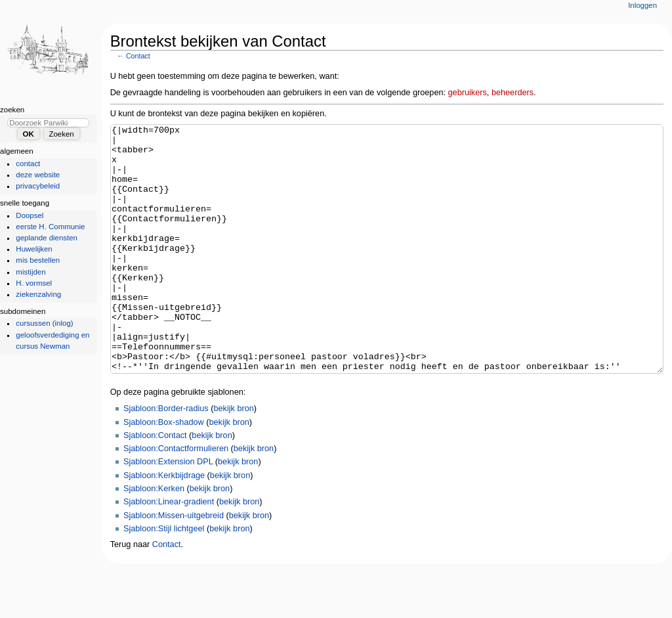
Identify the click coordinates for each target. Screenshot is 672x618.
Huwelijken (34, 249)
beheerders (513, 93)
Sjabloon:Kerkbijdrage (164, 525)
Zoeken (12, 110)
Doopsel (30, 215)
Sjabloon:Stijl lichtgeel (164, 578)
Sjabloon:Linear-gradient (169, 551)
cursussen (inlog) (44, 323)
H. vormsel (34, 283)
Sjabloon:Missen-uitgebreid (174, 565)
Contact (138, 56)
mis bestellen (38, 260)
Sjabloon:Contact (155, 485)
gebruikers (468, 93)
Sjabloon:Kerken (154, 538)
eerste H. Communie (50, 227)
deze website (38, 175)
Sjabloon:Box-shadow (164, 472)
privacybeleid (38, 186)
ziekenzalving (38, 294)
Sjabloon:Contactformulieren (176, 498)
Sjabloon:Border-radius (166, 458)
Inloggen (642, 5)
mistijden (31, 272)
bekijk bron (233, 458)
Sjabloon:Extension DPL (168, 511)
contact (28, 164)
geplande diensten (47, 238)
